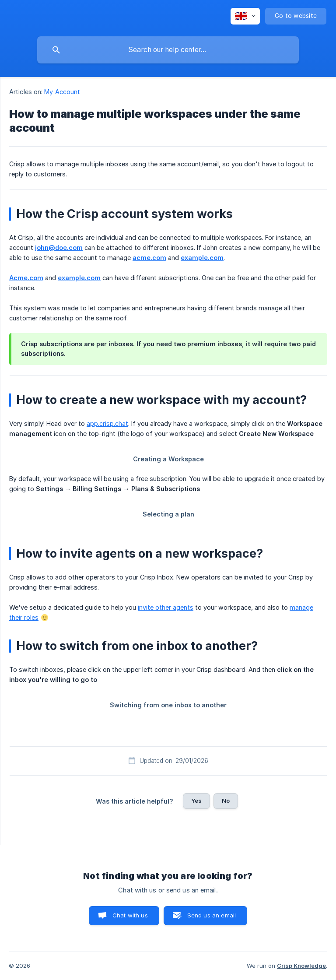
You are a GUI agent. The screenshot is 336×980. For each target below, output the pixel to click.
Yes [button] (196, 801)
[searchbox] (168, 50)
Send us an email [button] (212, 915)
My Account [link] (62, 92)
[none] (245, 16)
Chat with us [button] (130, 915)
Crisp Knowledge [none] (301, 966)
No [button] (226, 801)
